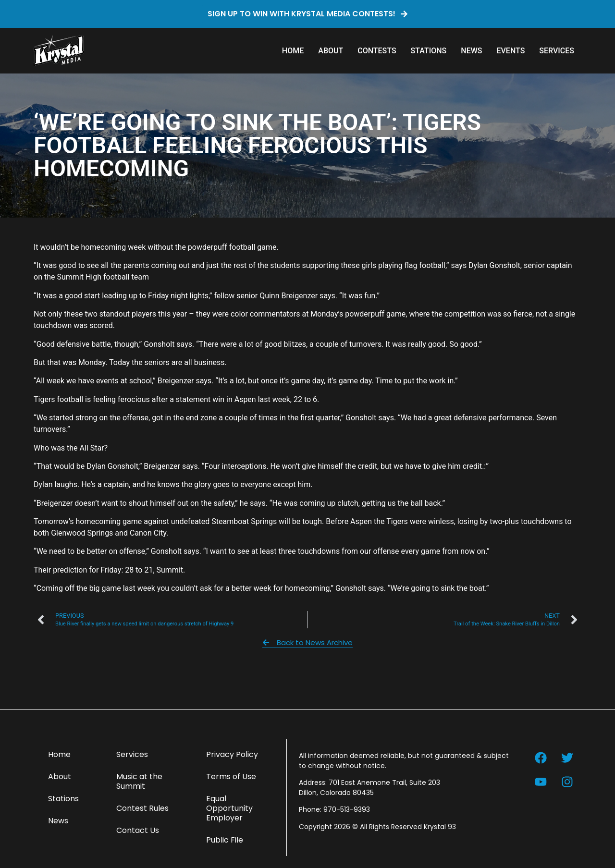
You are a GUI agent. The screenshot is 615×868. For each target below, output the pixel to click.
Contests (377, 51)
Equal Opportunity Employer (229, 808)
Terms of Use (231, 776)
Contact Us (138, 830)
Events (510, 51)
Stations (429, 51)
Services (557, 51)
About (331, 51)
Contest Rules (142, 808)
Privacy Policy (232, 754)
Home (293, 51)
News (471, 51)
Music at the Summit (139, 781)
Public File (225, 840)
